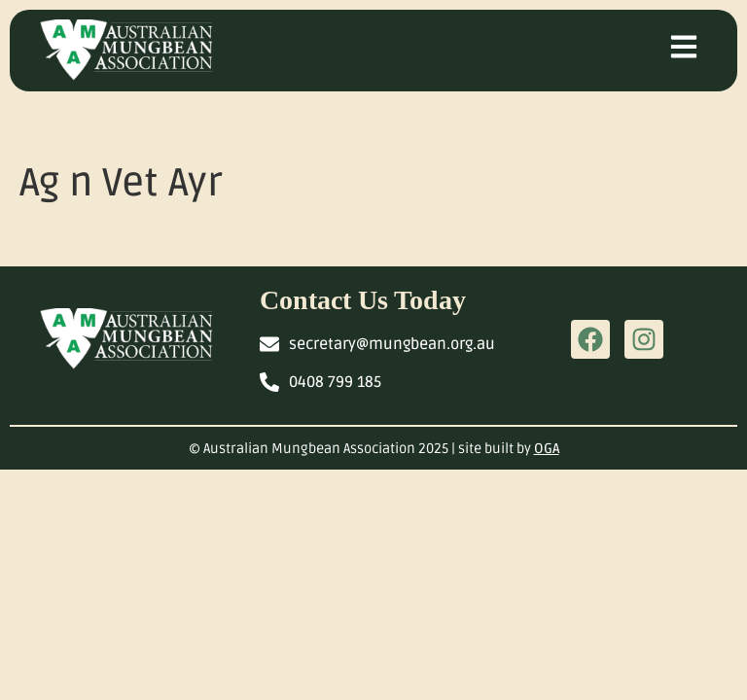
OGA (547, 449)
